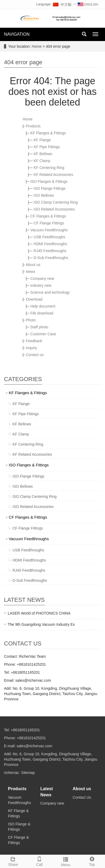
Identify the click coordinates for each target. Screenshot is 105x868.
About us (33, 265)
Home (37, 46)
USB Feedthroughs (50, 237)
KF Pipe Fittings (47, 147)
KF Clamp (42, 161)
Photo (31, 320)
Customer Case (43, 334)
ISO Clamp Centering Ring (56, 202)
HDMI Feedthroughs (51, 244)
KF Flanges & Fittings (48, 133)
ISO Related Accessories (54, 209)
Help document (43, 306)
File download (42, 313)
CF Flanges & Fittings (48, 216)
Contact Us (82, 797)
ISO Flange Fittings (50, 188)
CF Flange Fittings (49, 223)
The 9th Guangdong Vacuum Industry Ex (41, 624)
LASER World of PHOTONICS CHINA (39, 613)
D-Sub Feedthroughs (51, 258)
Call (39, 861)
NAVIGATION (17, 34)
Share (13, 861)
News (30, 272)
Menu (66, 861)
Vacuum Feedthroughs (49, 230)
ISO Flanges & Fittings (49, 181)
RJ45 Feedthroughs (50, 251)
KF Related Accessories (54, 175)
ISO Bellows (44, 195)
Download (34, 299)
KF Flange (42, 140)
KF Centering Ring (49, 168)
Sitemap (28, 773)
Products (33, 126)
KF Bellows (43, 154)
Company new (42, 278)
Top (92, 861)
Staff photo (39, 327)
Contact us (35, 355)
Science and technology (50, 292)
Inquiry (31, 348)
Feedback (34, 341)
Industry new (41, 285)
